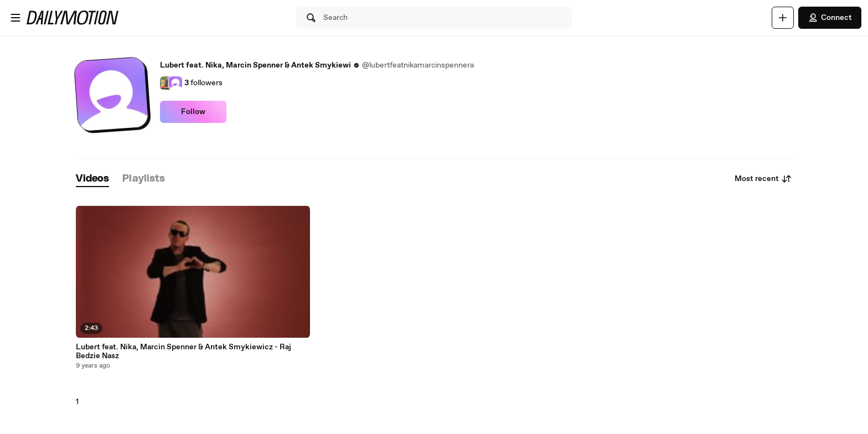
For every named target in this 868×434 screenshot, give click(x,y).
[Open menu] (15, 18)
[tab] (92, 179)
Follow (193, 112)
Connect (830, 18)
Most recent (763, 179)
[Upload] (783, 18)
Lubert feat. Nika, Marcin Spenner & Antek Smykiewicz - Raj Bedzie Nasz (184, 352)
